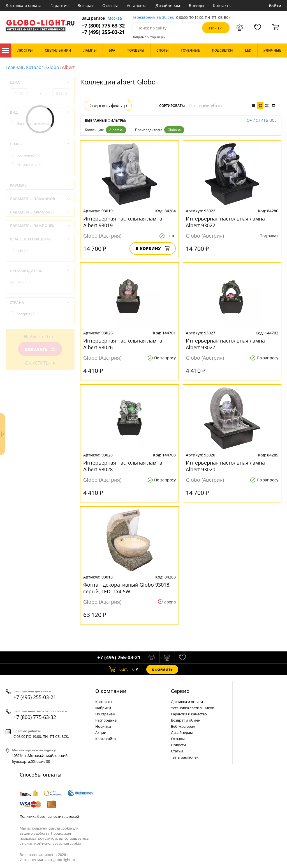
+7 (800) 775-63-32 (103, 26)
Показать (40, 349)
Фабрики (103, 708)
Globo (53, 67)
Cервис (180, 691)
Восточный (28, 155)
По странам (105, 714)
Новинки (103, 726)
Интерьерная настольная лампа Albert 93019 (123, 222)
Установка (137, 5)
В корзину (153, 248)
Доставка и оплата (24, 5)
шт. (118, 669)
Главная (14, 67)
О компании (111, 691)
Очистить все (262, 120)
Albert (116, 130)
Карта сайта (106, 739)
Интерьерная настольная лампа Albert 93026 (123, 344)
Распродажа (106, 720)
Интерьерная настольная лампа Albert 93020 (225, 466)
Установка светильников (193, 708)
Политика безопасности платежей (49, 816)
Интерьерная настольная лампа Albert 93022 (225, 222)
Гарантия (60, 5)
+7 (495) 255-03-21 (103, 32)
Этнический (29, 165)
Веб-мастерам (183, 726)
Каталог (6, 50)
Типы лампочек (185, 757)
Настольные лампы (35, 124)
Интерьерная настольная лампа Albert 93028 (123, 466)
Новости (178, 745)
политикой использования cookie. (52, 843)
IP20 (22, 250)
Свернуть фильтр (108, 105)
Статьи (177, 751)
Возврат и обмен (186, 720)
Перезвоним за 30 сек (153, 18)
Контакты (222, 5)
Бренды (196, 5)
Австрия (26, 314)
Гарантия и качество (189, 714)
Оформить (162, 670)
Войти (275, 6)
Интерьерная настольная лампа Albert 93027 (225, 344)
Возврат (85, 5)
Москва (115, 18)
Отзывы (110, 5)
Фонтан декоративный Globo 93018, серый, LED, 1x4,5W (127, 588)
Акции (101, 732)
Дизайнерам (168, 5)
